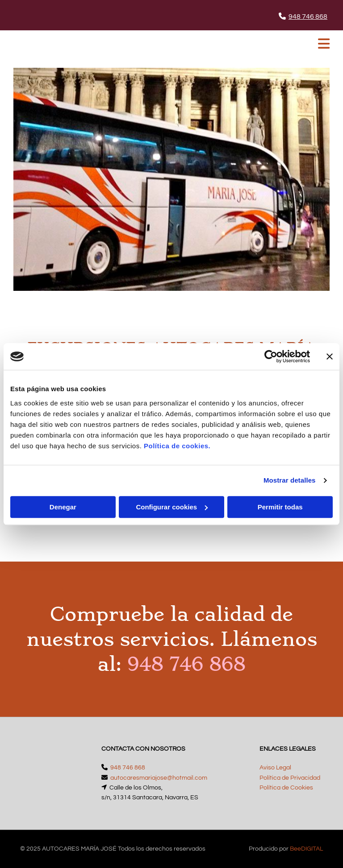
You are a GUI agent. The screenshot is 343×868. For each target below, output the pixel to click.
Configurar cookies (172, 507)
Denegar (63, 507)
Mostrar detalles (290, 480)
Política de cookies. (177, 446)
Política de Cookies (286, 788)
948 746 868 (308, 17)
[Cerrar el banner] (330, 356)
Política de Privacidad (290, 778)
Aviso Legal (275, 768)
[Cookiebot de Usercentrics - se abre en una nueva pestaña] (271, 356)
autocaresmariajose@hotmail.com (159, 778)
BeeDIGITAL (306, 849)
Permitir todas (280, 507)
